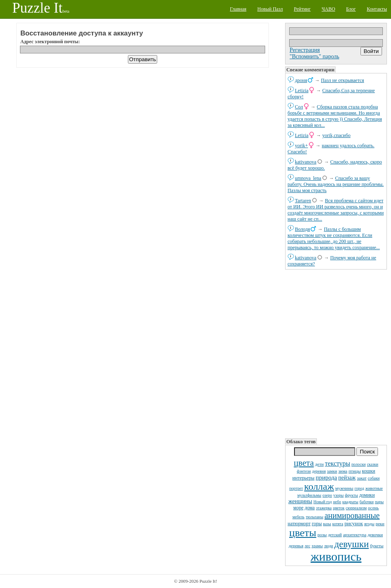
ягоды (369, 524)
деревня (319, 471)
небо (337, 502)
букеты (377, 546)
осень (373, 508)
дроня (301, 80)
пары (379, 502)
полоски (359, 464)
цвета (304, 463)
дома (310, 508)
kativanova (306, 162)
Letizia (302, 91)
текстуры (338, 463)
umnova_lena (308, 178)
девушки (352, 544)
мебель (299, 517)
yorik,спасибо (336, 135)
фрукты (351, 495)
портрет (296, 488)
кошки (369, 471)
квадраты (350, 502)
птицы (355, 471)
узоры (338, 495)
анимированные (352, 515)
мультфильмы (309, 495)
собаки (374, 478)
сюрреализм (356, 508)
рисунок (354, 523)
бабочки (367, 502)
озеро (327, 495)
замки (332, 471)
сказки (373, 464)
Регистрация (305, 50)
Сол (299, 107)
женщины (300, 501)
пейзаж (347, 478)
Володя (302, 229)
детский (335, 535)
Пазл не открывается (343, 80)
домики (367, 495)
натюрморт (299, 524)
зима (343, 471)
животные (374, 488)
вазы (327, 524)
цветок (339, 508)
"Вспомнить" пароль (314, 56)
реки (380, 524)
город (359, 488)
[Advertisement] (336, 353)
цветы (303, 533)
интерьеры (303, 478)
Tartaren (303, 201)
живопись (336, 556)
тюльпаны (315, 517)
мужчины (344, 488)
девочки (375, 535)
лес (308, 546)
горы (317, 524)
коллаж (319, 486)
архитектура (355, 535)
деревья (296, 546)
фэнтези (304, 471)
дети (319, 464)
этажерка (324, 508)
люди (328, 546)
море (298, 508)
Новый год (322, 502)
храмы (317, 546)
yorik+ (301, 146)
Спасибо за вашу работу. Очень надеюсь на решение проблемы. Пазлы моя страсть (336, 184)
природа (326, 477)
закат (362, 478)
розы (322, 535)
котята (338, 524)
